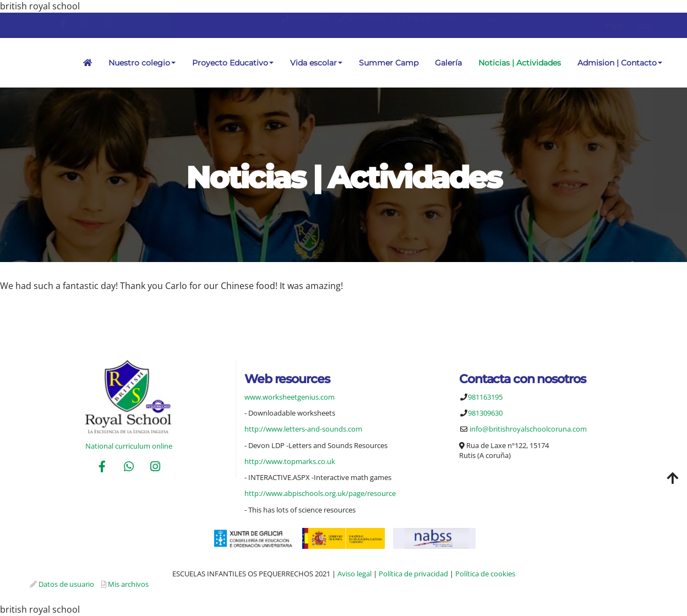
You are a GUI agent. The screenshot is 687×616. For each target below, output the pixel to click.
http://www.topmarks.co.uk (290, 461)
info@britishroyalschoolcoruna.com (499, 18)
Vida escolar (316, 63)
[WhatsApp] (129, 468)
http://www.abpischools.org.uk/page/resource (320, 493)
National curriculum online (129, 446)
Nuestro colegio (142, 63)
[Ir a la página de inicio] (6, 63)
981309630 (367, 18)
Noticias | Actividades (520, 63)
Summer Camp (389, 63)
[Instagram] (155, 468)
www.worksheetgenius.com (290, 397)
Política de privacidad (413, 574)
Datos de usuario (66, 584)
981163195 (310, 18)
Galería (448, 63)
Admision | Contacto (620, 63)
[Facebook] (102, 468)
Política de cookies (485, 574)
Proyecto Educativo (233, 63)
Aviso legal (355, 574)
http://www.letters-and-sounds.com (303, 429)
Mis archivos (128, 584)
